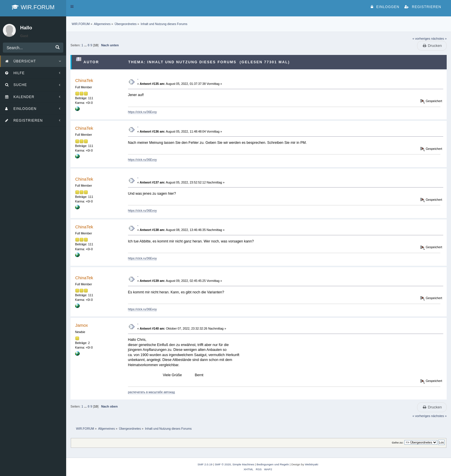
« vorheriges (421, 39)
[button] (72, 7)
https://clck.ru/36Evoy (143, 112)
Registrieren (423, 7)
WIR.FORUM (33, 7)
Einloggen (385, 7)
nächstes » (439, 39)
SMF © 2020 (223, 464)
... (86, 45)
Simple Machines (243, 464)
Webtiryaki (312, 464)
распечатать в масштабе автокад (151, 392)
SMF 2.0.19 (205, 464)
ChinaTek (84, 80)
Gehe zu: (398, 442)
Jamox (81, 325)
